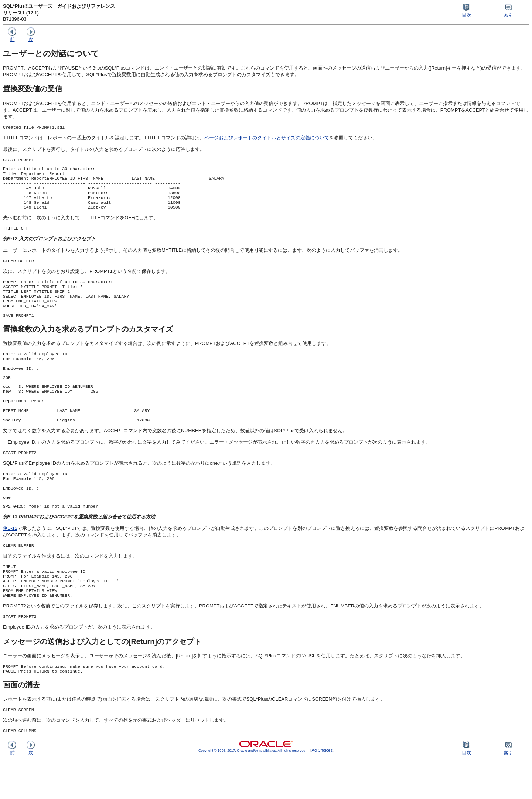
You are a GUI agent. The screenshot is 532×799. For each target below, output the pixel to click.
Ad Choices (322, 790)
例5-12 (10, 558)
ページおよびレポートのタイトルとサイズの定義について (267, 138)
